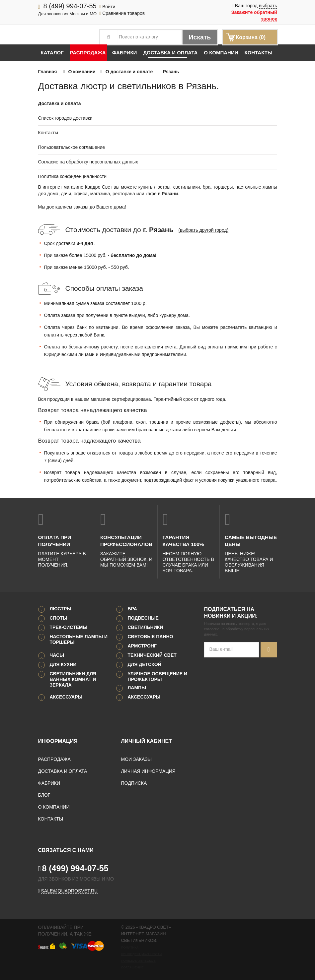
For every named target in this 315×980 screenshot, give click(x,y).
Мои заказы (136, 759)
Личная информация (148, 771)
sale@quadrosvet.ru (70, 890)
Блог (44, 795)
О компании (221, 53)
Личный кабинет (147, 741)
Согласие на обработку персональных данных (88, 162)
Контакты (258, 53)
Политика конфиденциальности (73, 176)
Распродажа (88, 53)
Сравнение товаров (122, 13)
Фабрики (125, 53)
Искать (199, 37)
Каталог (52, 53)
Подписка (134, 783)
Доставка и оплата (170, 53)
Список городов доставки (65, 118)
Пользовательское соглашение (72, 147)
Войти (107, 7)
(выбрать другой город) (203, 230)
